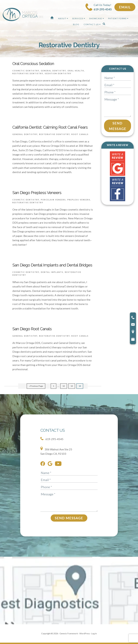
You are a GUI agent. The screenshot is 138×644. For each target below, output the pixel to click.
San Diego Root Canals (32, 329)
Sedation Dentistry (58, 74)
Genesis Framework (69, 633)
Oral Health (76, 71)
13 (73, 386)
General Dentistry (53, 71)
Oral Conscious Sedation (33, 64)
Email (125, 7)
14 (81, 386)
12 (65, 386)
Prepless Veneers (79, 200)
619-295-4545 (52, 439)
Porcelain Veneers (53, 200)
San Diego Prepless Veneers (37, 193)
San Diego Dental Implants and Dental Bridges (52, 265)
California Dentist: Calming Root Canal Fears (50, 127)
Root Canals (80, 134)
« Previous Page (36, 387)
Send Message (118, 126)
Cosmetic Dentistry (26, 71)
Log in (94, 633)
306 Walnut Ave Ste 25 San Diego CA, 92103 (56, 451)
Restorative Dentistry (28, 74)
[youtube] (59, 464)
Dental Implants (52, 272)
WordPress (85, 633)
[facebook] (43, 464)
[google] (51, 464)
